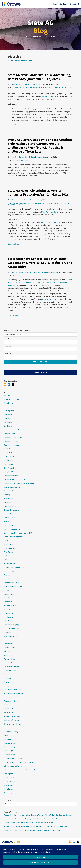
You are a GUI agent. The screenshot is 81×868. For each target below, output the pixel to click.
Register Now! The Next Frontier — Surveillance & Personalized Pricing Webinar (32, 830)
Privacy (10, 205)
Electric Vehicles (10, 518)
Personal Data (9, 663)
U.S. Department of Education (14, 758)
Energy (49, 88)
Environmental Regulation (13, 537)
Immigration (9, 617)
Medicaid (7, 640)
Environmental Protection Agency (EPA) (18, 533)
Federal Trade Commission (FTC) (16, 567)
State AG (41, 27)
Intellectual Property (12, 625)
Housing (7, 609)
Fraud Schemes (9, 579)
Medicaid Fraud (9, 644)
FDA (9, 89)
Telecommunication (11, 743)
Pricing (6, 682)
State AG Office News (11, 720)
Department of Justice (12, 487)
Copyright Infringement (13, 445)
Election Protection (11, 514)
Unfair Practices (10, 781)
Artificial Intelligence (12, 399)
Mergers (7, 651)
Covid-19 (7, 449)
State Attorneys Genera (50, 212)
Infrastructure (9, 621)
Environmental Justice (12, 529)
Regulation (8, 697)
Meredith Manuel (39, 84)
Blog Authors (26, 372)
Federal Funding (10, 563)
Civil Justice (8, 422)
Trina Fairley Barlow (31, 272)
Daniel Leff (28, 84)
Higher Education (10, 605)
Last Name (8, 346)
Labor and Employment (12, 628)
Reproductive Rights (11, 701)
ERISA (6, 541)
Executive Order (9, 544)
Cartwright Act (9, 411)
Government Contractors (13, 586)
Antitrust (7, 395)
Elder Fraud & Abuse (11, 506)
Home (55, 4)
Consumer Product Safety (13, 437)
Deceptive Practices (11, 476)
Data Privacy (18, 88)
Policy (6, 674)
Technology (8, 739)
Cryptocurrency (9, 456)
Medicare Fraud (9, 648)
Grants (6, 590)
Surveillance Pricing (11, 732)
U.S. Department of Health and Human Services (21, 762)
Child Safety (8, 418)
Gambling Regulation (12, 583)
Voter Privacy (9, 789)
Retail (6, 705)
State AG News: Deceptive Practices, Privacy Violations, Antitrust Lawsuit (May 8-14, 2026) (36, 826)
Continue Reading (15, 125)
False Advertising (67, 88)
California (7, 407)
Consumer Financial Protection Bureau (18, 430)
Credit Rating (9, 453)
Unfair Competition (11, 777)
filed (42, 222)
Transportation (9, 755)
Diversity (36, 88)
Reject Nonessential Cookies (41, 862)
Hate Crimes (8, 598)
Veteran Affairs (9, 785)
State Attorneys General (51, 96)
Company (7, 354)
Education (43, 88)
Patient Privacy (9, 659)
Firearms (7, 575)
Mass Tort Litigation (11, 636)
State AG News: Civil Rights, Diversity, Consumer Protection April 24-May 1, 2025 (38, 192)
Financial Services (10, 571)
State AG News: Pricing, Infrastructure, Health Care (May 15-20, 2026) (28, 823)
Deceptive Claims (10, 472)
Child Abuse (8, 414)
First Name (8, 339)
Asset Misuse (8, 403)
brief (54, 222)
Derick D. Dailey (30, 157)
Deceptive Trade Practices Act (14, 479)
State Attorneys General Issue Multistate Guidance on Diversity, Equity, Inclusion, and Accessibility (40, 263)
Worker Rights (9, 793)
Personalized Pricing (11, 667)
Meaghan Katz (41, 157)
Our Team (63, 4)
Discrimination (28, 88)
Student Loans (9, 728)
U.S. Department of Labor (13, 766)
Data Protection (10, 468)
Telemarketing (9, 747)
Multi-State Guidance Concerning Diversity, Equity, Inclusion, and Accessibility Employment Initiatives (40, 282)
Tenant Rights (9, 751)
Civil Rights (18, 203)
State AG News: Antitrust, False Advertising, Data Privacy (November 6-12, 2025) (39, 77)
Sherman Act (9, 709)
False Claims (8, 552)
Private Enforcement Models (14, 693)
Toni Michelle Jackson (17, 84)
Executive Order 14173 (50, 299)
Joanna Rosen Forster (17, 157)
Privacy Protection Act (12, 690)
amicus (50, 222)
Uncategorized (18, 205)
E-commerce (9, 498)
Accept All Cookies (41, 857)
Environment (56, 88)
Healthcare (8, 602)
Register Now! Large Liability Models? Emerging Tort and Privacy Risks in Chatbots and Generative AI (40, 815)
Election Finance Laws (12, 510)
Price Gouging (9, 678)
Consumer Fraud (10, 434)
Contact (73, 4)
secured (45, 109)
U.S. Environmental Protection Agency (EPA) (20, 770)
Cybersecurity (42, 203)
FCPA (6, 556)
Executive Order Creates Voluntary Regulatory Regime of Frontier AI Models (31, 819)
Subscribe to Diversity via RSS (21, 60)
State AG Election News (12, 716)
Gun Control (8, 594)
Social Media (8, 712)
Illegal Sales (8, 613)
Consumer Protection (29, 203)
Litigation (8, 632)
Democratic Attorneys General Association (19, 483)
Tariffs (6, 735)
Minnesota (8, 655)
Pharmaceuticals (10, 670)
